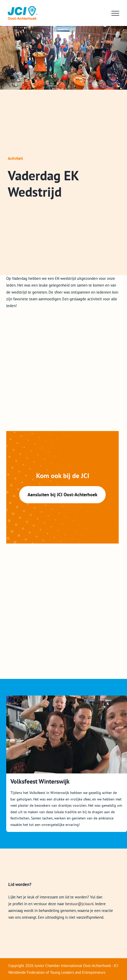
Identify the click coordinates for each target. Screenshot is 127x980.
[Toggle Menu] (115, 13)
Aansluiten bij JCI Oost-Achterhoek (62, 495)
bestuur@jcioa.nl (79, 904)
